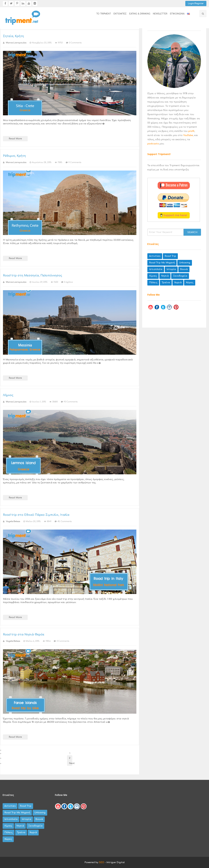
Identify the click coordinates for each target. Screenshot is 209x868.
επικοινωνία (177, 14)
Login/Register (196, 3)
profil (191, 131)
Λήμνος (8, 395)
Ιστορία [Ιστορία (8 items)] (171, 269)
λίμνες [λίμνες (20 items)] (153, 276)
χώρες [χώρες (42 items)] (190, 283)
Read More (15, 139)
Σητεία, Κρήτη (13, 36)
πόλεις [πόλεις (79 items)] (153, 283)
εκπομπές (120, 14)
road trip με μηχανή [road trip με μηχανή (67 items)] (162, 263)
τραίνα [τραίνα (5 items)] (166, 283)
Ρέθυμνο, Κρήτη (14, 156)
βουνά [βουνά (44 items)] (184, 269)
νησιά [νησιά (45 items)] (165, 276)
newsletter (160, 14)
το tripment (104, 14)
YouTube (188, 135)
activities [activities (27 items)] (155, 256)
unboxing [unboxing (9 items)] (185, 263)
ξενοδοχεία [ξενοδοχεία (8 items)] (180, 276)
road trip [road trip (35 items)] (170, 256)
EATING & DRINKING (140, 14)
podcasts (153, 144)
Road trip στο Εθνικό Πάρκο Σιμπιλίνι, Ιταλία (36, 515)
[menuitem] (102, 14)
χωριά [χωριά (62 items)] (178, 283)
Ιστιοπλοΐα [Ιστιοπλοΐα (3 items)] (156, 269)
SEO (102, 862)
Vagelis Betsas (13, 521)
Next (71, 763)
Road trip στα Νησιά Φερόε (24, 635)
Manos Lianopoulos (16, 43)
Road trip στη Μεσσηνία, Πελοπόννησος (33, 276)
